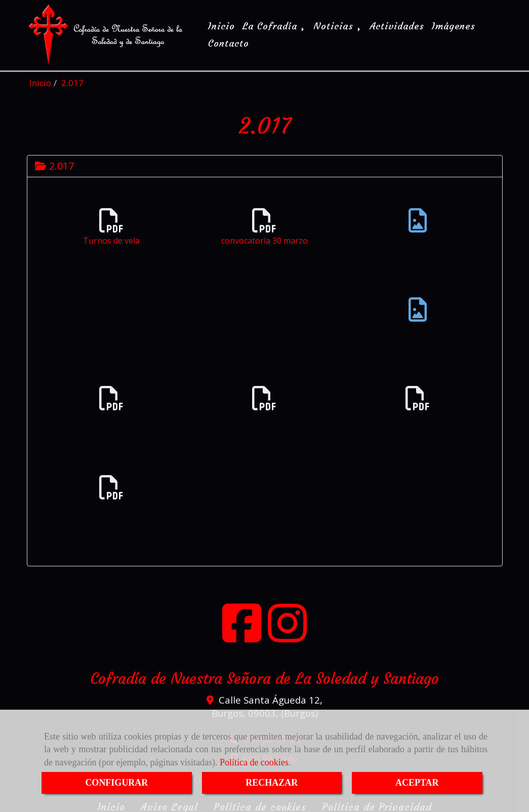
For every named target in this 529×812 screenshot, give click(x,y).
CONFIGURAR (116, 783)
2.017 (54, 163)
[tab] (265, 164)
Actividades (397, 25)
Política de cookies (254, 762)
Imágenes (454, 25)
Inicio (221, 25)
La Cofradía (274, 25)
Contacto (229, 42)
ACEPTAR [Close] (417, 783)
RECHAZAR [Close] (272, 783)
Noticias (338, 25)
